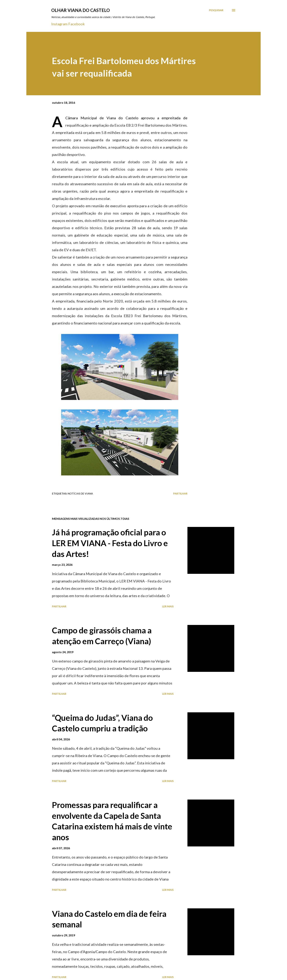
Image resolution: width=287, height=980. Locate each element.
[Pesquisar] (216, 10)
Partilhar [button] (180, 493)
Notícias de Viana (80, 493)
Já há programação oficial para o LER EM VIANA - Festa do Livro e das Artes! (110, 543)
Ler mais (168, 606)
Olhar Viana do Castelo (81, 10)
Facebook (77, 24)
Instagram (59, 24)
